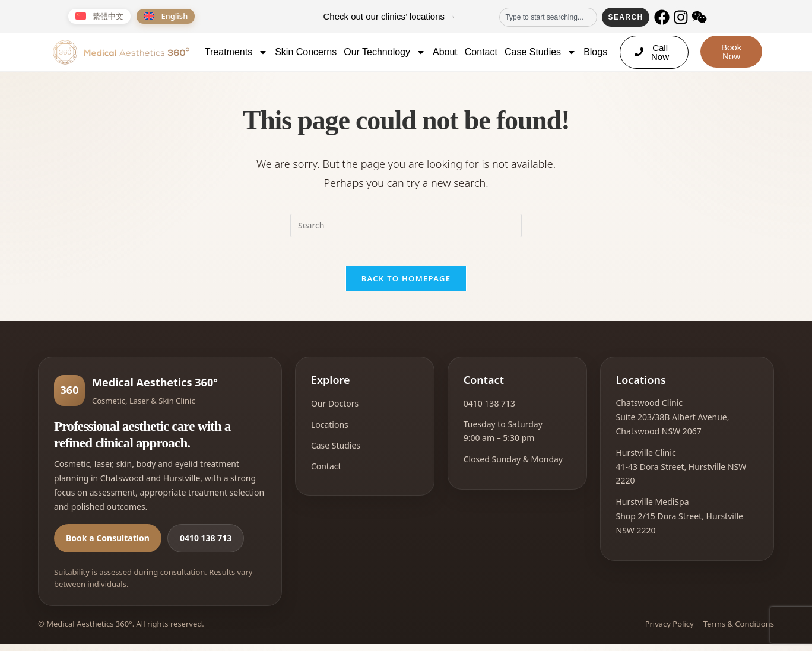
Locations (330, 431)
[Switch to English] (166, 16)
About (445, 52)
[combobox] (548, 17)
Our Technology (385, 52)
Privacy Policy (670, 631)
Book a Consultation (108, 545)
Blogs (595, 52)
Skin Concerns (306, 52)
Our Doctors (335, 410)
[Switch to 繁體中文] (99, 16)
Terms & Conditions (739, 631)
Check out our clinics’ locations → (390, 16)
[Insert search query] (406, 226)
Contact (481, 52)
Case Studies (540, 52)
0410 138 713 (206, 545)
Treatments (236, 52)
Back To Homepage (406, 285)
